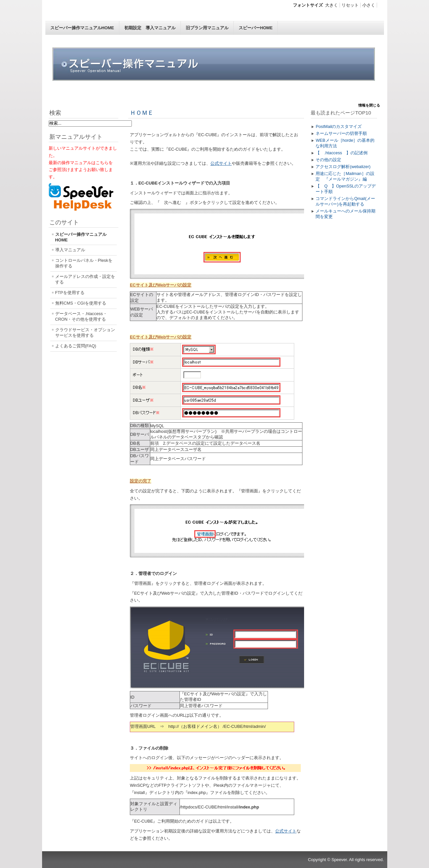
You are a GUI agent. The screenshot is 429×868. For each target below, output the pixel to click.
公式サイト (221, 163)
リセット (350, 5)
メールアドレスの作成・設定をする (85, 279)
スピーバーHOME (256, 28)
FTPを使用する (70, 293)
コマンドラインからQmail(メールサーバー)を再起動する (345, 201)
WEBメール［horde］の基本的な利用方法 (345, 143)
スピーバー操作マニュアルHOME (82, 28)
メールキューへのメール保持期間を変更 (346, 214)
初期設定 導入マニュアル (150, 28)
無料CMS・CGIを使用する (81, 303)
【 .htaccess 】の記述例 (342, 153)
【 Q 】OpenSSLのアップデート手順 (346, 189)
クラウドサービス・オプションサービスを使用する (85, 333)
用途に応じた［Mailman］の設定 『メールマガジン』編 (345, 176)
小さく (369, 5)
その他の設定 (328, 160)
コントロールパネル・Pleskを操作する (84, 263)
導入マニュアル (70, 250)
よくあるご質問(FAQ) (76, 346)
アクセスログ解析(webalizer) (343, 167)
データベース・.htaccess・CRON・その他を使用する (81, 316)
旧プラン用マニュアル (207, 28)
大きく (332, 5)
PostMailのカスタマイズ (339, 126)
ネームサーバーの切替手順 (341, 133)
